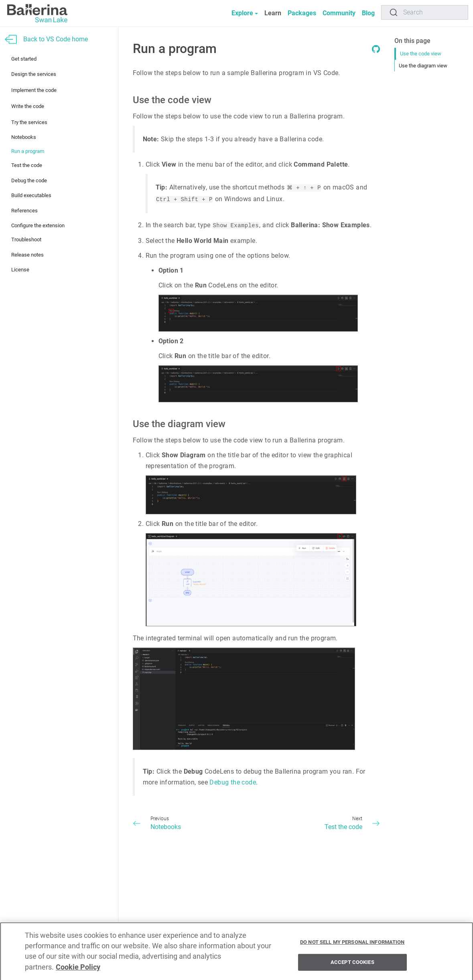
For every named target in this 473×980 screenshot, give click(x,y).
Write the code (28, 106)
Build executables (31, 195)
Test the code (27, 165)
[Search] (425, 12)
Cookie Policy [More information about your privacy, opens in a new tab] (78, 970)
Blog (368, 13)
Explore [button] (242, 13)
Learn (273, 13)
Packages (302, 13)
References (24, 211)
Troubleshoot (26, 239)
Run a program (28, 151)
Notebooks (24, 137)
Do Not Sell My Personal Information (352, 944)
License (20, 270)
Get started (24, 59)
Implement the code (34, 90)
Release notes (27, 255)
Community (339, 13)
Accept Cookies (352, 965)
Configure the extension (38, 225)
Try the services (29, 122)
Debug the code (29, 180)
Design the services (34, 74)
